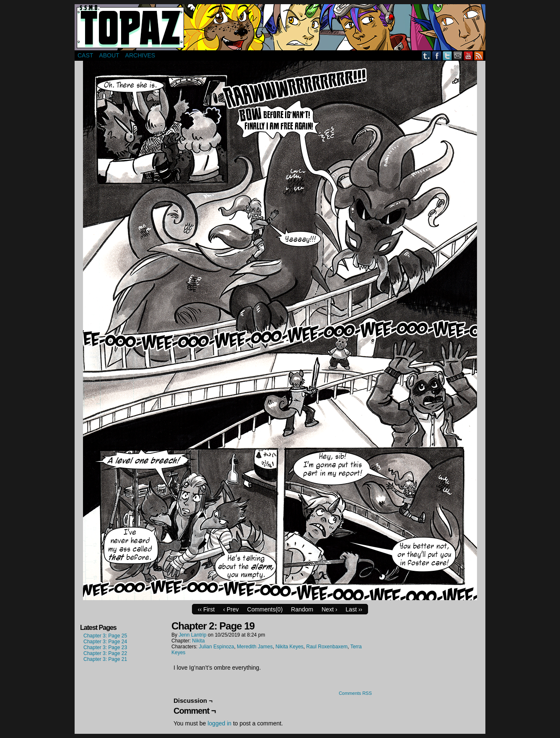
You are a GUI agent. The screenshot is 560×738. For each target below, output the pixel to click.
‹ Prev (231, 609)
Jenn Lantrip (192, 635)
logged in (219, 723)
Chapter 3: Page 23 (105, 647)
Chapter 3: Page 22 (105, 653)
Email (458, 56)
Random (302, 609)
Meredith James (255, 647)
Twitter (447, 56)
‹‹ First (206, 609)
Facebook (437, 56)
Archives (140, 55)
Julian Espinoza (216, 647)
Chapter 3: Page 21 (105, 659)
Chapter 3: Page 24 (105, 642)
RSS (479, 56)
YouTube (468, 56)
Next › (329, 609)
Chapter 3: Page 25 (105, 636)
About (109, 55)
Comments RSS (355, 693)
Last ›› (354, 609)
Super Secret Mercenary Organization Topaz (280, 27)
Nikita (198, 641)
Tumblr (426, 56)
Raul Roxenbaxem (327, 647)
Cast (85, 55)
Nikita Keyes (289, 647)
